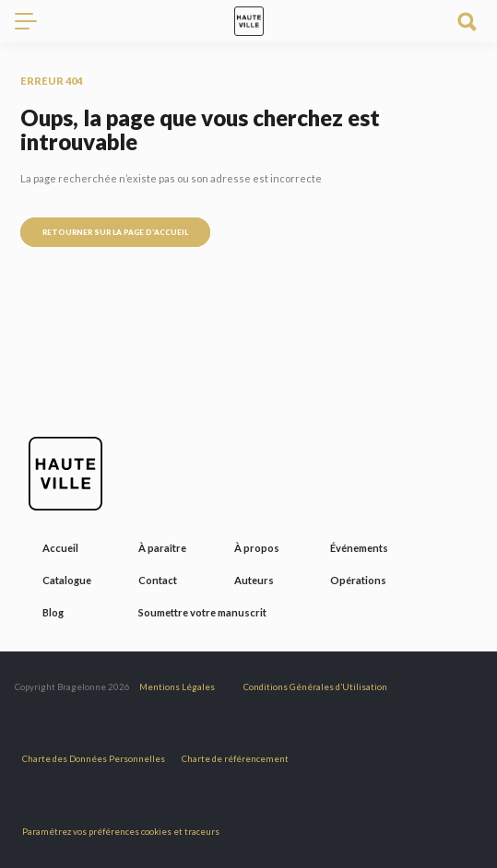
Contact (158, 580)
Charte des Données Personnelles (94, 759)
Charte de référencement (235, 759)
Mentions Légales (177, 687)
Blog (53, 612)
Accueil (60, 548)
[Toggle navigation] (33, 21)
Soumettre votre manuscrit (202, 612)
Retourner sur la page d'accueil (115, 232)
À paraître (162, 548)
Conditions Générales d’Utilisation (315, 687)
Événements (359, 548)
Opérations (358, 580)
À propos (257, 548)
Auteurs (254, 580)
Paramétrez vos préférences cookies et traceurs (121, 832)
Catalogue (67, 580)
